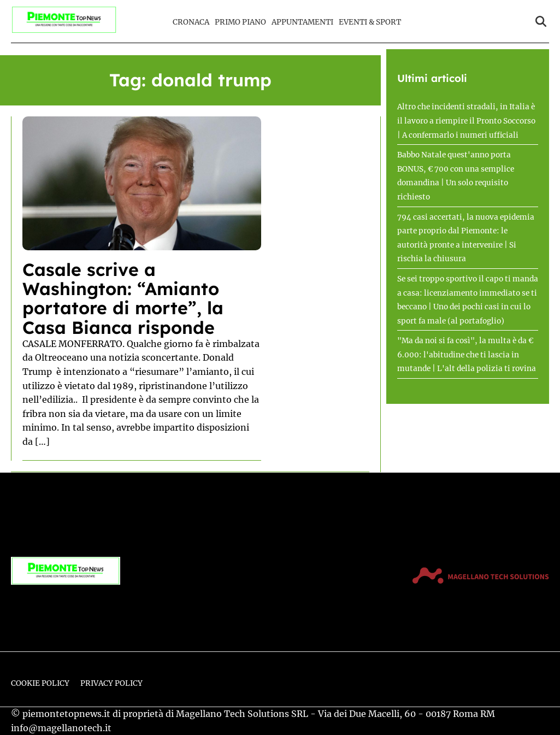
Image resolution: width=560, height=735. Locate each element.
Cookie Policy (40, 683)
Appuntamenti (302, 22)
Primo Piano (240, 22)
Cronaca (191, 22)
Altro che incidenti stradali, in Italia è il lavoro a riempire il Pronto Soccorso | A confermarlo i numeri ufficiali (466, 121)
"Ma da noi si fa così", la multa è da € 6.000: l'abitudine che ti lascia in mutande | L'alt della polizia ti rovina (467, 355)
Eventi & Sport (370, 22)
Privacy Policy (111, 683)
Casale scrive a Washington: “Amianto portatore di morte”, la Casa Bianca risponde (123, 298)
